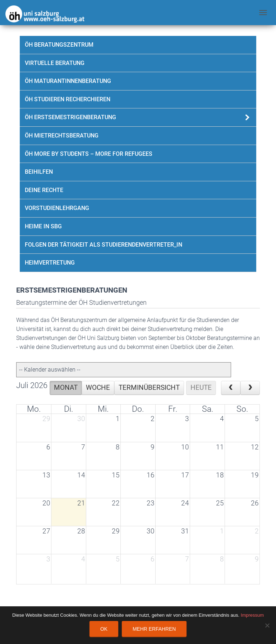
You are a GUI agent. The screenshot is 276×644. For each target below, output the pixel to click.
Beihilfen (39, 172)
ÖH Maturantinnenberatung (68, 81)
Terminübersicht (149, 388)
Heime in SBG (43, 226)
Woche (98, 388)
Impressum (252, 615)
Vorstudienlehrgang (57, 208)
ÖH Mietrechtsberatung (62, 136)
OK (104, 629)
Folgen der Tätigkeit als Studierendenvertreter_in (103, 245)
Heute (201, 388)
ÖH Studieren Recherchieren (68, 99)
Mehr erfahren (154, 629)
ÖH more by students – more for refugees (89, 154)
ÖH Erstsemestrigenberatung (70, 117)
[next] (250, 388)
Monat (66, 388)
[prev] (231, 388)
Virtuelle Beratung (55, 63)
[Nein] (267, 625)
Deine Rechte (44, 190)
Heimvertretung (50, 263)
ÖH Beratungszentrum (59, 45)
